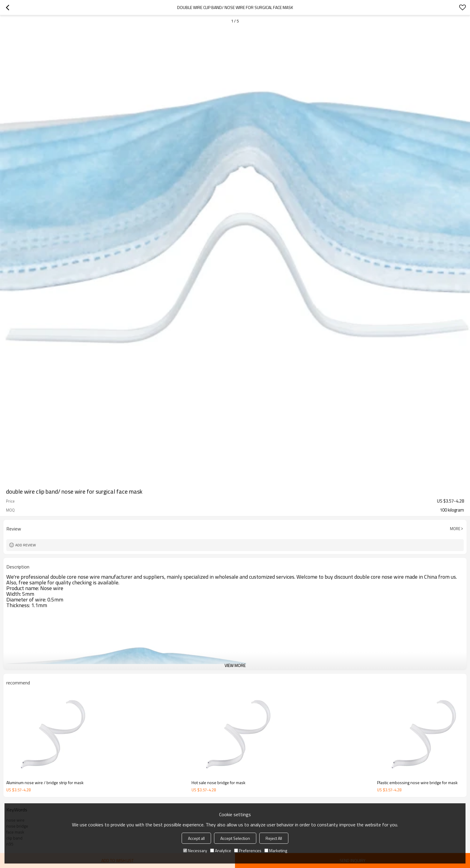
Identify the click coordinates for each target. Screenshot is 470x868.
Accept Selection (235, 838)
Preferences (248, 850)
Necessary (195, 850)
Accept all (196, 838)
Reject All (274, 838)
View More (235, 665)
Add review (26, 545)
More (455, 529)
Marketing (276, 850)
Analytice (221, 850)
